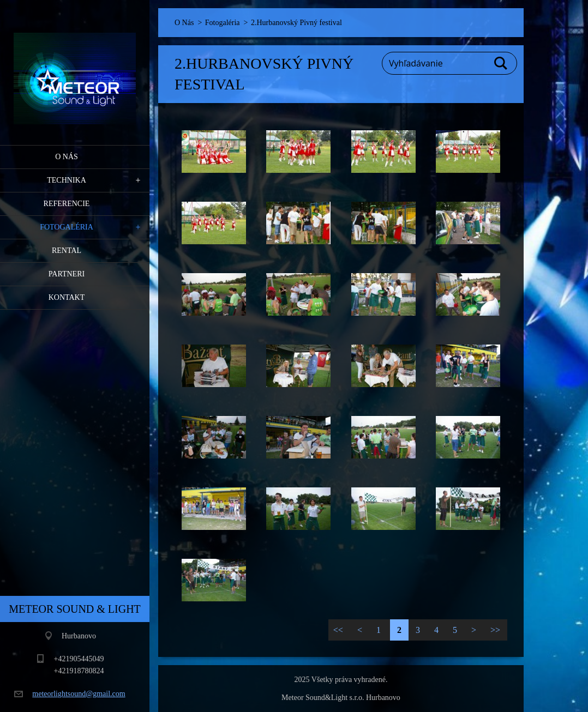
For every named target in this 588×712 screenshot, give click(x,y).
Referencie (67, 204)
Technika (67, 180)
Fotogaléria (67, 227)
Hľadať (501, 63)
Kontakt (67, 297)
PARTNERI (67, 274)
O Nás (67, 157)
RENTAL (67, 251)
